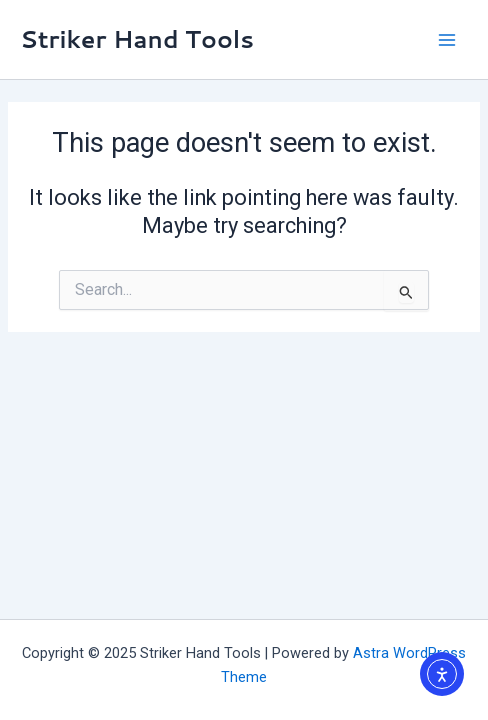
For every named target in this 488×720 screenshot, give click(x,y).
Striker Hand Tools (137, 39)
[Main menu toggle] (447, 40)
